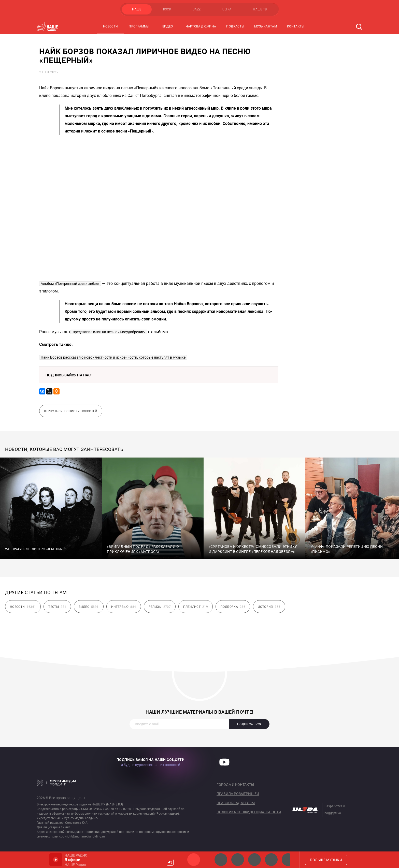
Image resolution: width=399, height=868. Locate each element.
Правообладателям (236, 803)
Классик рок (271, 860)
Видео (168, 26)
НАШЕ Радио (194, 860)
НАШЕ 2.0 (221, 860)
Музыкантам (266, 26)
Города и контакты (235, 785)
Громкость (170, 862)
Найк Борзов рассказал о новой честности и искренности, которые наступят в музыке (113, 357)
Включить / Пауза (56, 860)
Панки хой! (288, 860)
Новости (111, 26)
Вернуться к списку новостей (71, 411)
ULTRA (227, 9)
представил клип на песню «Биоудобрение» (109, 332)
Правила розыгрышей (238, 794)
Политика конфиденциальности (249, 812)
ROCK (167, 9)
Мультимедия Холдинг (57, 783)
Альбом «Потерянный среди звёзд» (70, 284)
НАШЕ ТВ (260, 9)
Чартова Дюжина (201, 26)
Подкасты (235, 26)
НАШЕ (137, 9)
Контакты (296, 26)
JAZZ (197, 9)
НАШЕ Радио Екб (254, 860)
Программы (139, 26)
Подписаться (249, 724)
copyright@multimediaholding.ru (82, 836)
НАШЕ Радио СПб (238, 860)
